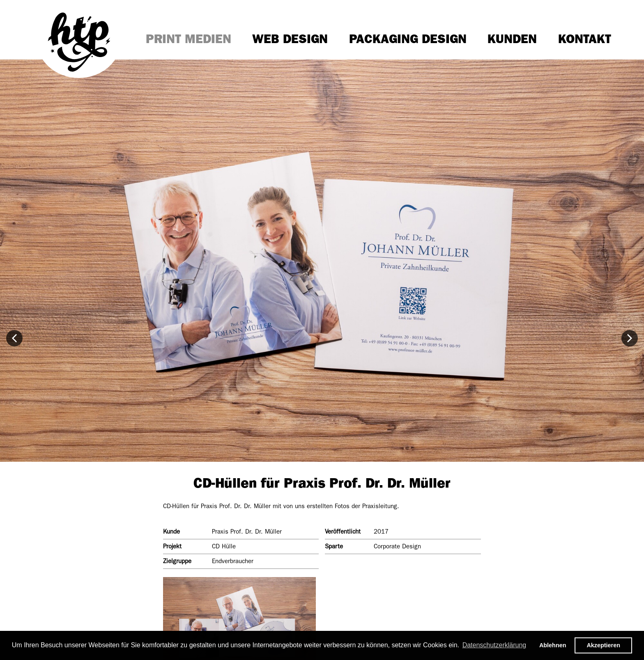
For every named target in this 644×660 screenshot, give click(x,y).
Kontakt (585, 39)
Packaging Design (408, 39)
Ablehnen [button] (553, 645)
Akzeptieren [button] (603, 645)
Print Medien (189, 39)
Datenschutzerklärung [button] (494, 645)
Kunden (512, 39)
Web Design (290, 39)
